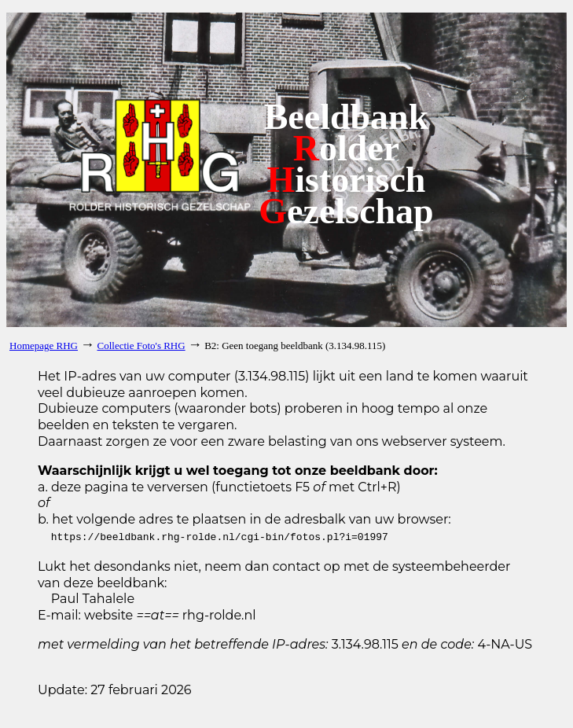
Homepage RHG (44, 346)
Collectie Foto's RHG (141, 346)
